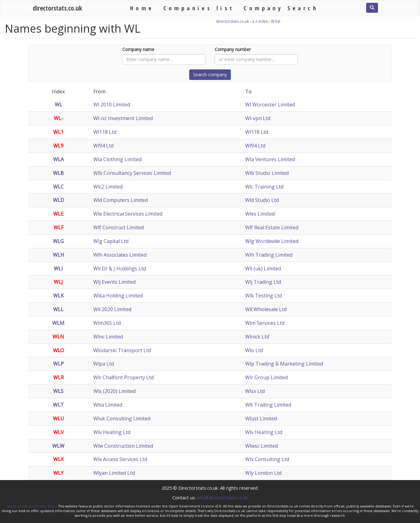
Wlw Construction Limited (123, 446)
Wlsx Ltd (255, 391)
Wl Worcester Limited (270, 105)
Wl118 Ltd (105, 132)
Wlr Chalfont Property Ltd (124, 377)
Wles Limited (260, 214)
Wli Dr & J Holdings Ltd (120, 269)
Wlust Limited (261, 418)
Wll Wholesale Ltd (266, 309)
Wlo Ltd (254, 350)
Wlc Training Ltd (264, 187)
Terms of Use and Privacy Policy (32, 506)
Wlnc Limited (108, 337)
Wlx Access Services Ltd (120, 459)
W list (276, 21)
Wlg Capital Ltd (111, 241)
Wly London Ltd (263, 473)
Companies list (199, 8)
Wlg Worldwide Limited (272, 241)
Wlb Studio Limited (267, 173)
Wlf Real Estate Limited (272, 227)
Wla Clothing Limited (117, 159)
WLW (58, 446)
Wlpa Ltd (104, 364)
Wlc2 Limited (108, 187)
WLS (58, 391)
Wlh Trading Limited (269, 255)
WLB (58, 173)
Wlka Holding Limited (118, 296)
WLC (58, 187)
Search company (210, 75)
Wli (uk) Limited (263, 269)
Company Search (281, 8)
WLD (58, 200)
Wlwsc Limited (261, 446)
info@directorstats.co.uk (222, 497)
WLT (58, 405)
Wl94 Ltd (103, 146)
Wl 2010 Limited (112, 105)
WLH (58, 255)
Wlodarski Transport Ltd (122, 350)
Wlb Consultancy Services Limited (132, 173)
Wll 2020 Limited (112, 309)
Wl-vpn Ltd (258, 118)
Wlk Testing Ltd (264, 296)
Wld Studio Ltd (262, 200)
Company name (138, 49)
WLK (58, 296)
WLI (58, 269)
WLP (58, 364)
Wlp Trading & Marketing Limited (284, 364)
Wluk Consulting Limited (122, 418)
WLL (58, 309)
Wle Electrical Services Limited (128, 214)
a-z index (260, 21)
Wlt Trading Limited (268, 405)
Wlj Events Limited (114, 282)
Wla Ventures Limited (270, 159)
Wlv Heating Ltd (112, 432)
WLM (58, 323)
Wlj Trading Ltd (263, 282)
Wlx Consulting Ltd (267, 459)
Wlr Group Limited (266, 377)
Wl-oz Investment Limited (123, 118)
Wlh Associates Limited (120, 255)
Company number (233, 49)
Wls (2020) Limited (114, 391)
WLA (58, 159)
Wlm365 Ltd (107, 323)
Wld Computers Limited (121, 200)
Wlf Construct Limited (119, 227)
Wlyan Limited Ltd (114, 473)
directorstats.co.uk (57, 8)
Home (142, 8)
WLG (58, 241)
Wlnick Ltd (257, 337)
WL (58, 105)
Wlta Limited (108, 405)
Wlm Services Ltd (265, 323)
